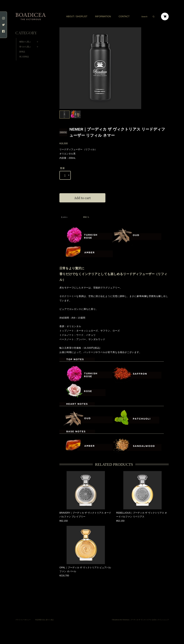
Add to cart (82, 198)
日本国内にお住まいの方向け (82, 205)
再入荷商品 (24, 53)
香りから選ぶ (25, 43)
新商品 (22, 48)
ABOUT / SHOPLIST (77, 16)
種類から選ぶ (25, 38)
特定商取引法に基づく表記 (44, 619)
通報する (86, 217)
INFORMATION (103, 16)
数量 (62, 168)
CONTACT (124, 16)
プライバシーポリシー (23, 619)
